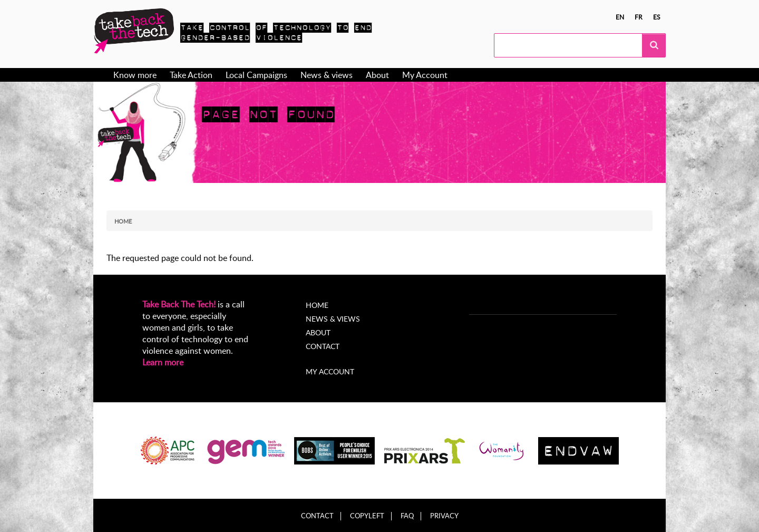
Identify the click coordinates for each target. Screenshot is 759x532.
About (377, 75)
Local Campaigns (256, 75)
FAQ (407, 516)
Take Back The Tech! (179, 304)
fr (639, 17)
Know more (135, 75)
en (620, 17)
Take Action (191, 75)
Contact (323, 346)
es (657, 17)
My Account (425, 75)
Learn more (163, 362)
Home (123, 221)
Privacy (444, 516)
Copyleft (367, 516)
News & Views (333, 319)
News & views (327, 75)
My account (330, 371)
